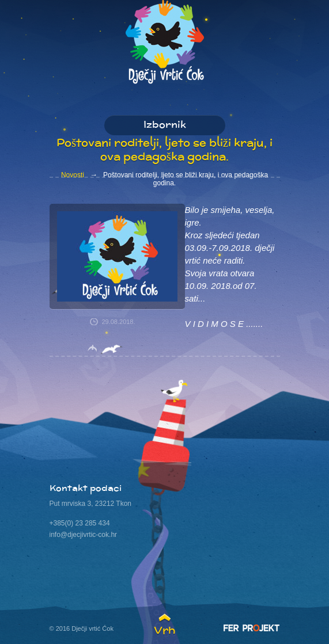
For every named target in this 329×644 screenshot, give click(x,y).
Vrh (164, 630)
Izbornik (165, 125)
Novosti (73, 175)
